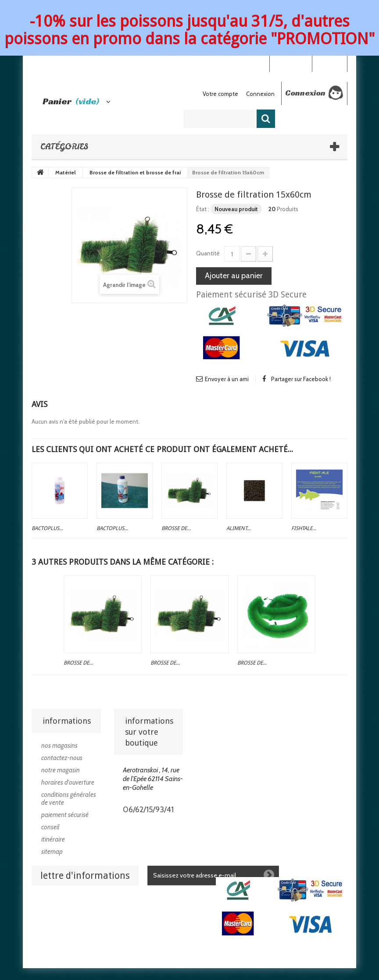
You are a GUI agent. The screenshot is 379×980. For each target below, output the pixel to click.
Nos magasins (59, 746)
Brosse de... (176, 528)
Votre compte (220, 94)
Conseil (50, 827)
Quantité (208, 253)
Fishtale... (304, 528)
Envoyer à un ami (227, 379)
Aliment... (239, 528)
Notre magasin (61, 770)
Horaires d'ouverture (68, 782)
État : (203, 209)
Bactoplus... (47, 528)
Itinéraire (53, 839)
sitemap (52, 852)
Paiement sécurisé (65, 815)
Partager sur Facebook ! (301, 379)
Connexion (329, 63)
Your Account (291, 63)
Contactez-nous (62, 758)
